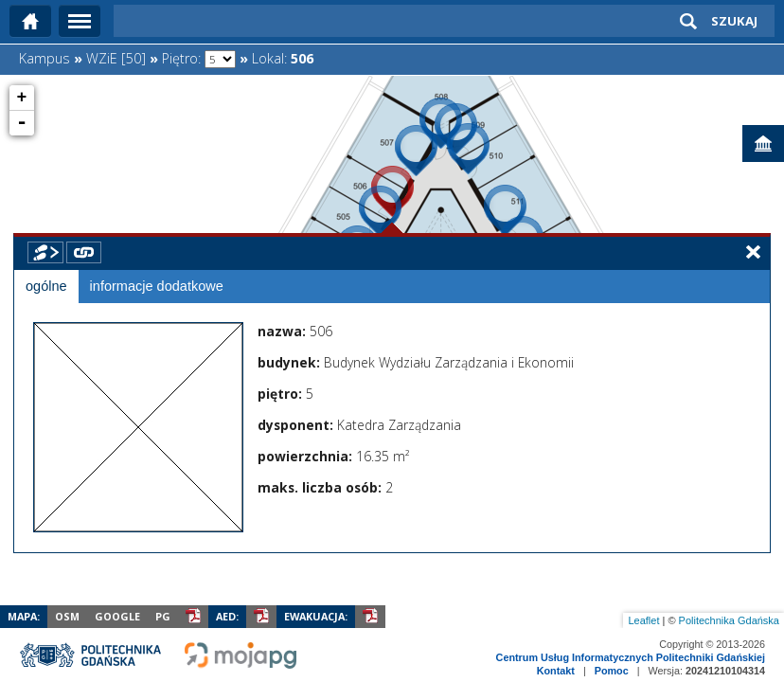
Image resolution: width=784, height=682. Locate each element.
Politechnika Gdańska (729, 620)
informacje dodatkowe (157, 286)
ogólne (46, 286)
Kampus (45, 58)
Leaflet (643, 620)
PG (163, 616)
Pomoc (612, 671)
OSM (67, 616)
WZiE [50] (116, 58)
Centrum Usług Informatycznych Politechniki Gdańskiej (631, 657)
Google (117, 616)
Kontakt (556, 671)
